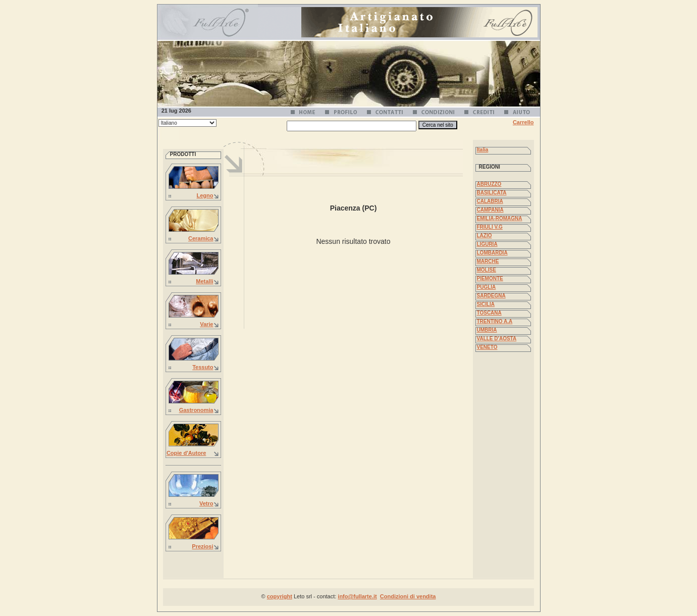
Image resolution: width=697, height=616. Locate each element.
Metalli (204, 281)
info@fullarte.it (357, 596)
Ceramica (201, 238)
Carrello (523, 122)
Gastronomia (196, 410)
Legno (205, 195)
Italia (483, 150)
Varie (206, 324)
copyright (280, 596)
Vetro (206, 503)
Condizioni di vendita (408, 596)
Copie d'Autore (186, 453)
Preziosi (202, 546)
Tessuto (203, 367)
